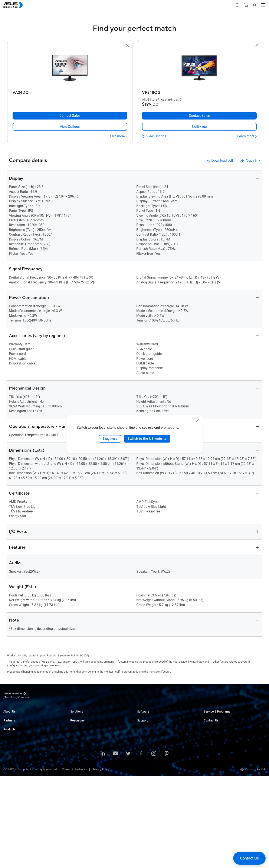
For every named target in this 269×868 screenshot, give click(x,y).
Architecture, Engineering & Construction (94, 754)
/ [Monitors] (34, 694)
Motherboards (12, 786)
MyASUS (142, 715)
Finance (75, 766)
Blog (73, 802)
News (74, 815)
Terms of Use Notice (75, 861)
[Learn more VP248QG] (247, 136)
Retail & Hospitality (82, 735)
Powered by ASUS (215, 728)
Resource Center (80, 821)
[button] (237, 5)
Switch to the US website (147, 439)
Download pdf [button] (219, 161)
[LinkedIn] (103, 845)
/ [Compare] (47, 694)
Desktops (9, 767)
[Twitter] (128, 845)
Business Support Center (152, 738)
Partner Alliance (13, 738)
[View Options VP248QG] (154, 136)
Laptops (8, 761)
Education (76, 728)
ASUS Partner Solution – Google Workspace (97, 786)
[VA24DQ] (70, 92)
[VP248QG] (199, 92)
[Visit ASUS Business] (16, 694)
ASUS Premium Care (216, 715)
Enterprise (76, 722)
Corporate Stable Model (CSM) (222, 722)
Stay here (110, 439)
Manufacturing (79, 747)
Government (78, 773)
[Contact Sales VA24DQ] (70, 116)
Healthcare (77, 741)
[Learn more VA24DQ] (117, 136)
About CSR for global (16, 722)
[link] (70, 127)
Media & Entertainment (84, 760)
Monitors (9, 780)
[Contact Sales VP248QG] (199, 116)
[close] (197, 421)
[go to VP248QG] (199, 68)
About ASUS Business (17, 715)
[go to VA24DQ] (70, 68)
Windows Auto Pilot (149, 722)
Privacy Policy (101, 861)
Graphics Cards (13, 792)
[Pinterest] (167, 845)
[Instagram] (154, 845)
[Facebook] (141, 845)
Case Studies (78, 808)
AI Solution (77, 779)
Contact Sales (212, 744)
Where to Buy (11, 744)
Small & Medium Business (86, 715)
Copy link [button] (250, 161)
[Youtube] (115, 845)
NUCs (7, 773)
